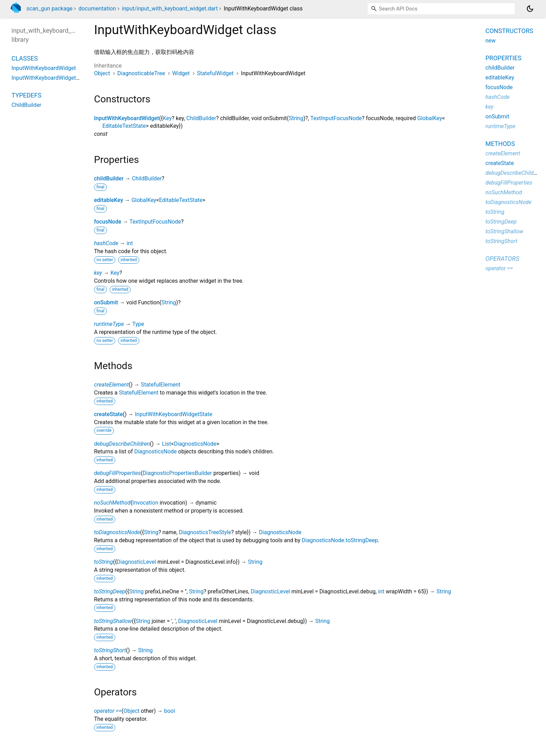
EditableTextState (124, 126)
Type (138, 324)
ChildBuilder (201, 118)
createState (108, 414)
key (98, 273)
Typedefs (26, 95)
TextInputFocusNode (336, 118)
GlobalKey (430, 118)
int (130, 243)
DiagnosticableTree (141, 73)
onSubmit (106, 302)
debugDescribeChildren (122, 444)
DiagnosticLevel (136, 562)
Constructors (509, 31)
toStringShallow (113, 621)
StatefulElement (161, 385)
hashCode (106, 243)
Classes (25, 58)
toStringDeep (110, 591)
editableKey (108, 200)
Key (167, 118)
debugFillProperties (117, 473)
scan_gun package (49, 9)
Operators (502, 259)
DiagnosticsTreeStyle (205, 532)
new (490, 41)
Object (102, 73)
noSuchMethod (112, 503)
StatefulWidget (215, 73)
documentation (97, 9)
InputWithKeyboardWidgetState (174, 414)
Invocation (145, 503)
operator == (108, 711)
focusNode (108, 222)
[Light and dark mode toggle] (530, 9)
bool (169, 711)
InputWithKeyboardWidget (127, 118)
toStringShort (110, 650)
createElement (111, 385)
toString (103, 562)
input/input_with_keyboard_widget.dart (170, 9)
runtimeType (109, 324)
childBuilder (109, 178)
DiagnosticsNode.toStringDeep (340, 540)
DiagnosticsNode (195, 444)
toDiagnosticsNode (117, 532)
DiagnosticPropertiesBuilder (177, 473)
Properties (503, 58)
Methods (500, 144)
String (296, 118)
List (166, 444)
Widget (181, 73)
